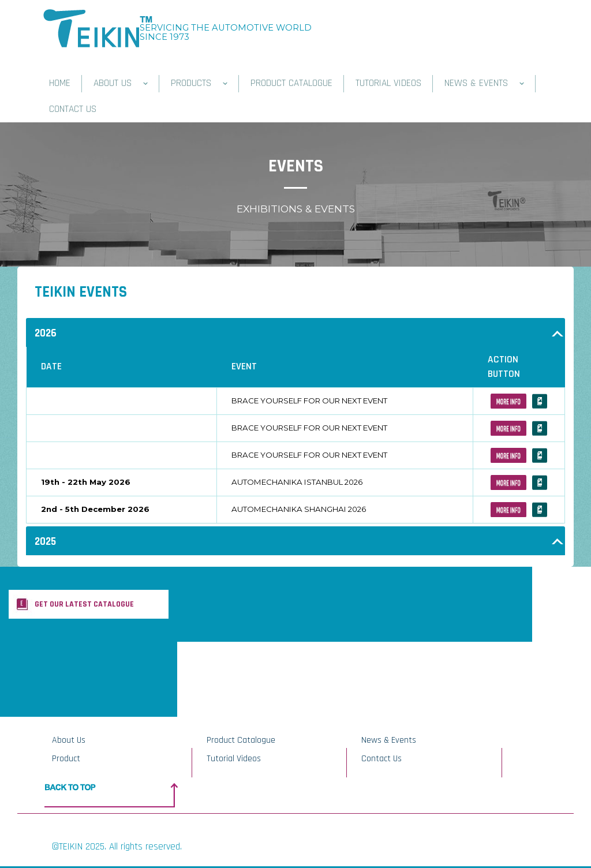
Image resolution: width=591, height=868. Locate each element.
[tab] (295, 332)
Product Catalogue (241, 740)
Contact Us (381, 759)
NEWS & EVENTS (484, 83)
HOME (60, 83)
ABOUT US (121, 83)
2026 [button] (46, 333)
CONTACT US (73, 109)
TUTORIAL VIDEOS (388, 83)
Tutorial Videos (234, 759)
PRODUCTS (199, 83)
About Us (69, 740)
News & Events (389, 740)
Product (66, 759)
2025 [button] (45, 542)
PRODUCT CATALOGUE (291, 83)
